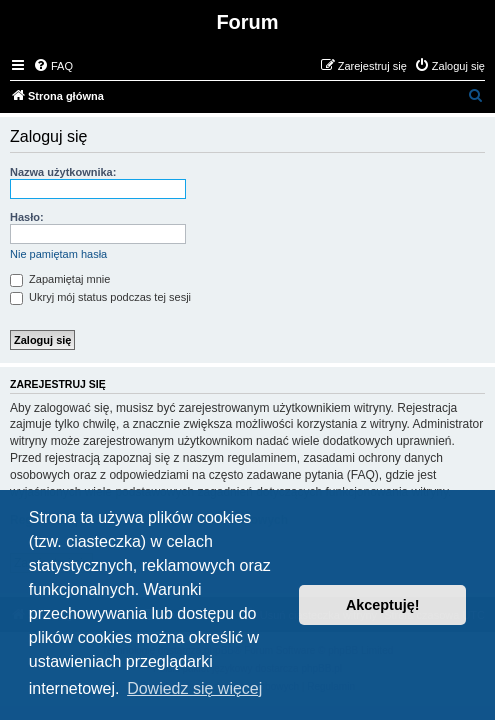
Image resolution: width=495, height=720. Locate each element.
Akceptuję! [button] (383, 605)
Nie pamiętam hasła (58, 254)
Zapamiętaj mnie (60, 279)
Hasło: (27, 217)
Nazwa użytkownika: (63, 172)
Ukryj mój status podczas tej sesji (100, 297)
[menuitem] (53, 66)
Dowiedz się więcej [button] (194, 688)
